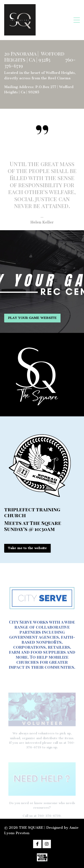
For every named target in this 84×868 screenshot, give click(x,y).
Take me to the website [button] (27, 548)
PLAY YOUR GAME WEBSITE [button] (32, 318)
